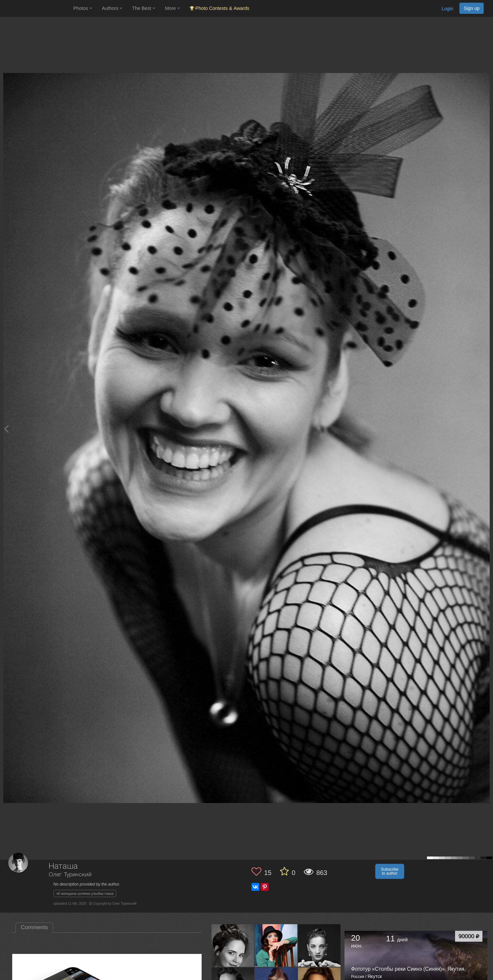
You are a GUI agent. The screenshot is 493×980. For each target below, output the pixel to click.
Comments (34, 927)
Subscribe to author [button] (390, 871)
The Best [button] (144, 8)
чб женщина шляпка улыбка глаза (85, 893)
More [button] (172, 8)
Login (447, 9)
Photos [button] (83, 8)
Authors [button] (112, 8)
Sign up (472, 8)
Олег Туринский (70, 875)
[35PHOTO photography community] (36, 8)
